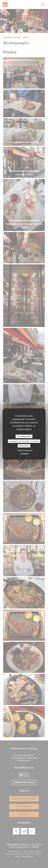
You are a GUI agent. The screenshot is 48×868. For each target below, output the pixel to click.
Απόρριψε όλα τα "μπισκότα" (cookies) (24, 441)
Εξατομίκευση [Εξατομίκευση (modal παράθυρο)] (24, 446)
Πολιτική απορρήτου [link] (25, 450)
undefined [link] (25, 453)
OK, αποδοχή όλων (24, 436)
